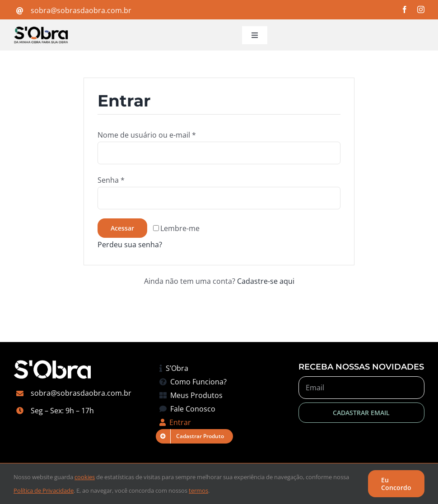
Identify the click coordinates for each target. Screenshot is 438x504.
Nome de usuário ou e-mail (147, 135)
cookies (85, 477)
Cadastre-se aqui (266, 281)
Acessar (122, 228)
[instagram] (421, 9)
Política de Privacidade (44, 490)
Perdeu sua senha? (130, 245)
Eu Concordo (396, 484)
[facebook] (405, 9)
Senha (111, 180)
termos (198, 490)
